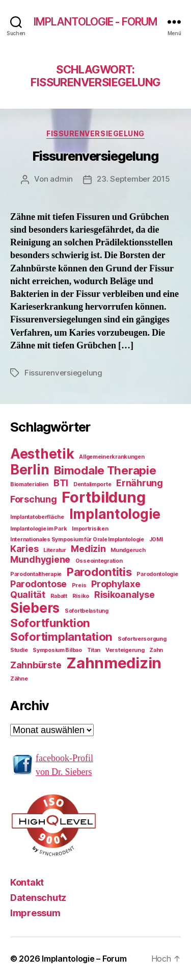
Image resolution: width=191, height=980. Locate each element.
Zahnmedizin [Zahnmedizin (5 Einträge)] (114, 663)
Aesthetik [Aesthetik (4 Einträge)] (42, 454)
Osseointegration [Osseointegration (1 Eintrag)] (99, 561)
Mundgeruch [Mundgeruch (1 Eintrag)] (128, 550)
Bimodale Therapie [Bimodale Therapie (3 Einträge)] (105, 470)
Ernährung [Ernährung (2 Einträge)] (140, 483)
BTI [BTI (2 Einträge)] (61, 483)
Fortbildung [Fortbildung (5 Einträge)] (103, 497)
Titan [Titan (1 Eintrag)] (94, 650)
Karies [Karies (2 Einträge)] (24, 549)
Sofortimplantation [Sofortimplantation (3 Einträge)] (61, 636)
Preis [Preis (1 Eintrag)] (79, 585)
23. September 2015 (133, 179)
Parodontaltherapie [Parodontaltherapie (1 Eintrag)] (36, 574)
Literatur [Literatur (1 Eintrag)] (55, 550)
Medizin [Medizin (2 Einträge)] (88, 549)
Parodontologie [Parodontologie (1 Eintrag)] (157, 574)
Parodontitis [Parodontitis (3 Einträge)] (99, 572)
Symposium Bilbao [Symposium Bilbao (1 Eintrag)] (57, 650)
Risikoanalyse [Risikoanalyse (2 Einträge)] (125, 595)
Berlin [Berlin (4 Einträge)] (30, 470)
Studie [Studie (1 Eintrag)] (19, 650)
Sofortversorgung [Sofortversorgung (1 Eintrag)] (142, 639)
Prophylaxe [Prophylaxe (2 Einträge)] (116, 584)
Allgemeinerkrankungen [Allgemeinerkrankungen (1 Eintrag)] (112, 457)
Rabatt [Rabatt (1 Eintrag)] (59, 596)
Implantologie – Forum (84, 959)
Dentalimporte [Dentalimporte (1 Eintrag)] (92, 484)
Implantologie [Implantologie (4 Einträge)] (115, 514)
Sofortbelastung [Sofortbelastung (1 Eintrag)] (87, 611)
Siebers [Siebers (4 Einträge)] (35, 608)
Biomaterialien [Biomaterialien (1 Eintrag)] (29, 484)
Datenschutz (38, 898)
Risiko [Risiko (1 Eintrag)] (81, 596)
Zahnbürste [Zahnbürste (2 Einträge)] (36, 665)
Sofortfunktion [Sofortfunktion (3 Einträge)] (50, 623)
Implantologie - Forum (96, 22)
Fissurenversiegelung (95, 133)
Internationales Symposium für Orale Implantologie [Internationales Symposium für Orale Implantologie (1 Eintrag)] (77, 539)
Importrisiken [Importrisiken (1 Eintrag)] (90, 529)
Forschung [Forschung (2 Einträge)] (34, 499)
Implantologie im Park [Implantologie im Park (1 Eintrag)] (38, 529)
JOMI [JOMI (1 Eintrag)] (156, 539)
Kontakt (27, 882)
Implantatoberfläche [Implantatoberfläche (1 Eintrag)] (37, 517)
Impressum (35, 913)
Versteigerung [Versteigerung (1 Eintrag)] (125, 650)
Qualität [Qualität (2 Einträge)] (28, 595)
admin (61, 179)
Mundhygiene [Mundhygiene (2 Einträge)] (40, 559)
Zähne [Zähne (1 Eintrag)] (19, 679)
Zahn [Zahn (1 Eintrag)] (156, 650)
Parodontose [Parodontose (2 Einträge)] (38, 584)
